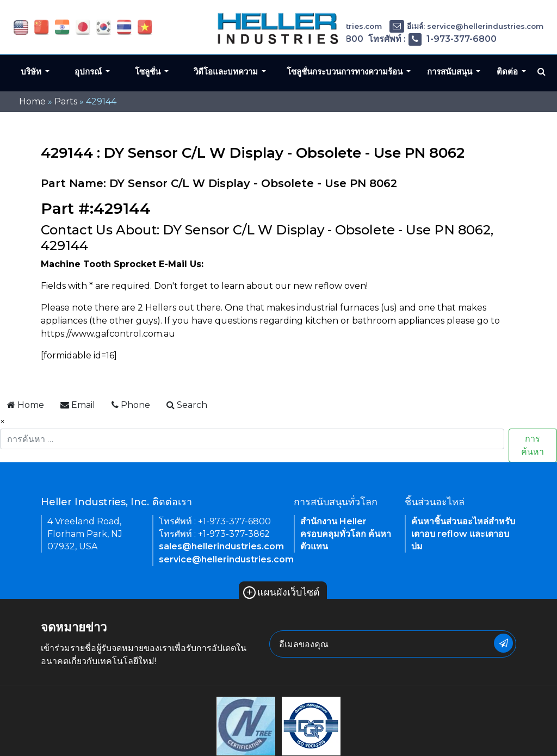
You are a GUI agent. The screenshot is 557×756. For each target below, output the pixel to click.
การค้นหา (533, 445)
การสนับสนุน (451, 72)
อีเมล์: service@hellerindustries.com (466, 26)
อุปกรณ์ (89, 72)
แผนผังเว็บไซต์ (281, 592)
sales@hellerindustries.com (221, 546)
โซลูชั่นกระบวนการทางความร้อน (346, 72)
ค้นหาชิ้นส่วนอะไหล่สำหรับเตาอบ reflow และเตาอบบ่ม (463, 534)
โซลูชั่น (149, 72)
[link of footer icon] (246, 726)
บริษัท (32, 72)
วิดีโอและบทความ (227, 72)
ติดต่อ (508, 72)
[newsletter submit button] (503, 643)
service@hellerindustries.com (226, 559)
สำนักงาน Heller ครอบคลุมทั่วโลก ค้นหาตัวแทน (346, 534)
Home (32, 101)
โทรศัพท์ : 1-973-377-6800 (432, 39)
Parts (66, 101)
